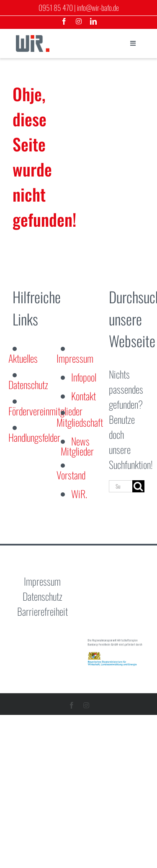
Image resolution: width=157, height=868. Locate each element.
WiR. (79, 494)
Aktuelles (23, 358)
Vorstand (71, 475)
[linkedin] (93, 21)
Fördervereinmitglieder (45, 411)
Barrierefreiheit (42, 611)
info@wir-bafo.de (98, 8)
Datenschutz (28, 384)
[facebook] (64, 21)
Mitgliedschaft (80, 422)
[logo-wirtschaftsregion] (33, 40)
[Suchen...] (121, 486)
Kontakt (84, 396)
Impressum (75, 358)
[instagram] (79, 21)
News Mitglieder (77, 446)
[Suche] (138, 486)
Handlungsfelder (34, 437)
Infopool (84, 377)
